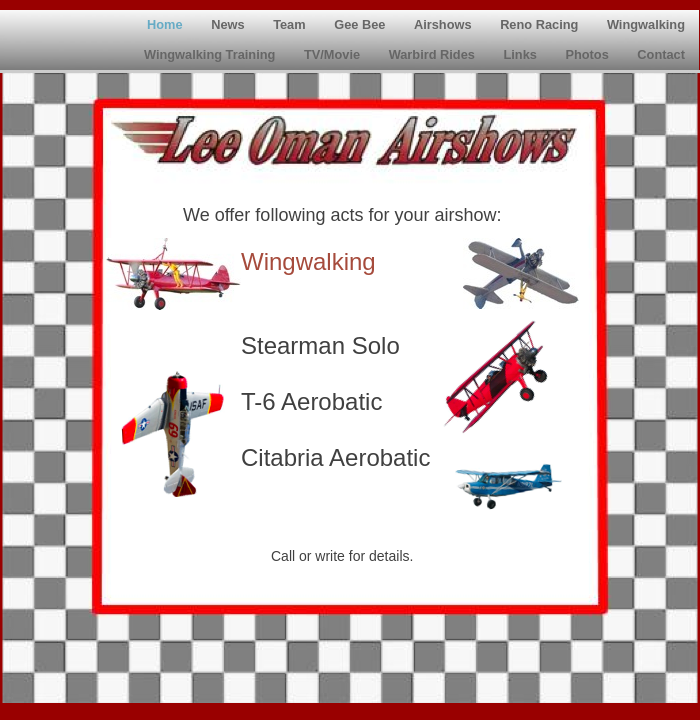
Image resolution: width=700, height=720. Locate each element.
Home (166, 24)
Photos (588, 54)
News (229, 24)
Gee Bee (361, 24)
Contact (661, 54)
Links (521, 54)
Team (291, 24)
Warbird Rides (434, 54)
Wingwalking (646, 24)
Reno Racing (541, 24)
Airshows (444, 24)
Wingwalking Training (211, 54)
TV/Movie (334, 54)
